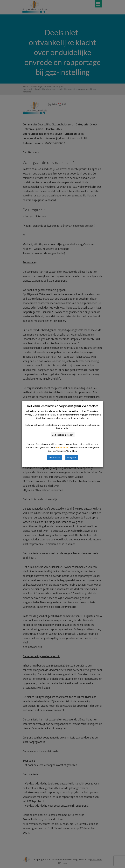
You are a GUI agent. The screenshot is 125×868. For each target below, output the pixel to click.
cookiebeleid (63, 447)
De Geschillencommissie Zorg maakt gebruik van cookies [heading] (62, 406)
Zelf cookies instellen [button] (63, 435)
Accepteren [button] (55, 457)
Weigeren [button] (72, 457)
